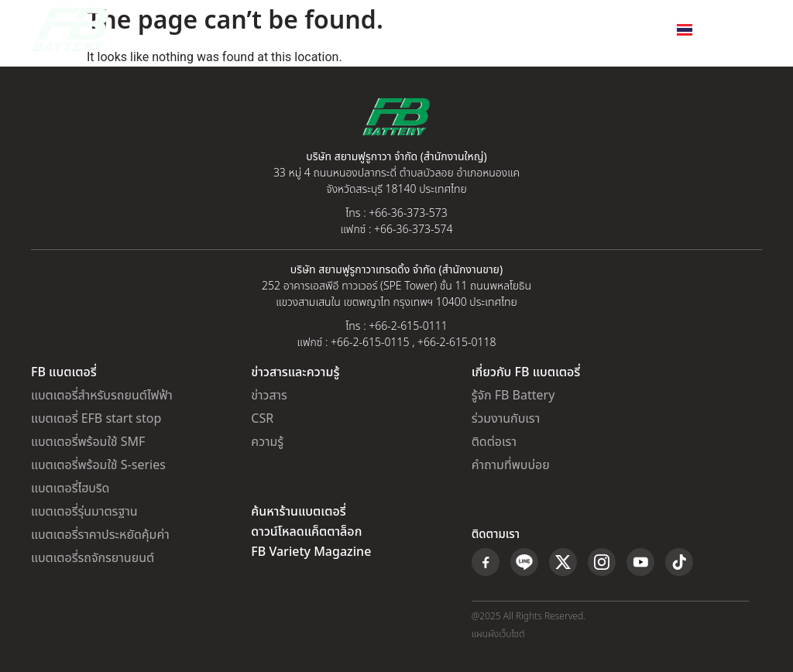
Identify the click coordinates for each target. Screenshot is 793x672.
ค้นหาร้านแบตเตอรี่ (298, 512)
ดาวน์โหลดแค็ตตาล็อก (306, 532)
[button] (755, 30)
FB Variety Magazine (311, 552)
